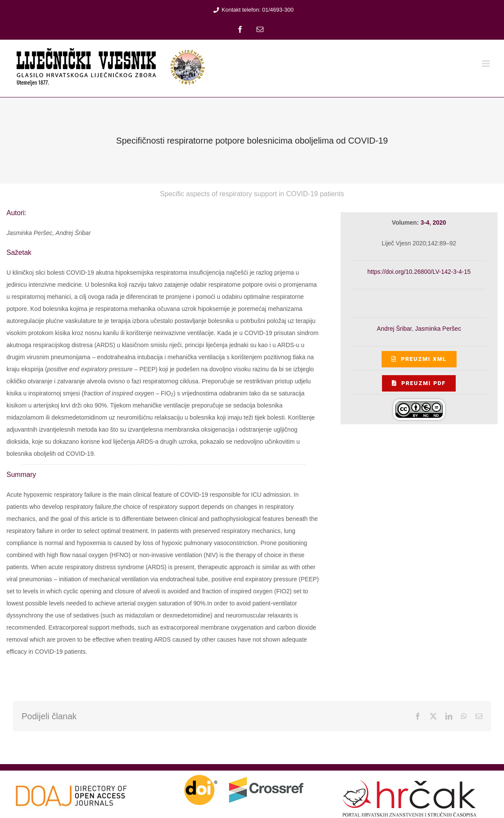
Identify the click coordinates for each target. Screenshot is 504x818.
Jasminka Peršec (438, 329)
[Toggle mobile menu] (487, 64)
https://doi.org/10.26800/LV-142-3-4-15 (419, 272)
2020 (439, 223)
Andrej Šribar (394, 329)
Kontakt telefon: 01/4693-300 (252, 10)
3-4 (425, 223)
